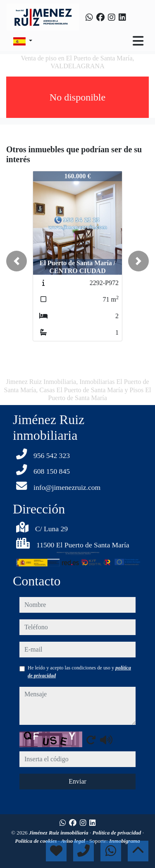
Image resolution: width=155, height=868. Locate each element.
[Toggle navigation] (138, 41)
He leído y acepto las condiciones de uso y (79, 671)
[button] (17, 261)
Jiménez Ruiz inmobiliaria (59, 833)
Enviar (77, 781)
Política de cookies (36, 841)
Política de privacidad (118, 833)
